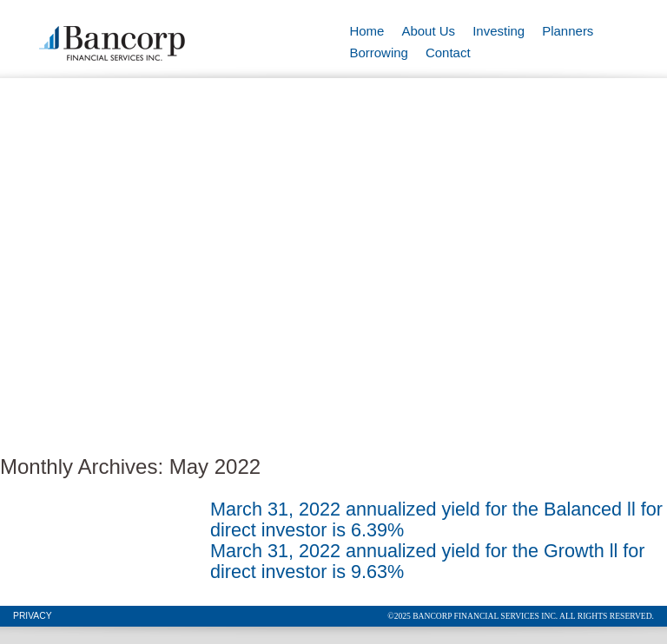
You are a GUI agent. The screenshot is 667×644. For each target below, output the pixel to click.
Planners (568, 31)
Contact (448, 53)
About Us (428, 31)
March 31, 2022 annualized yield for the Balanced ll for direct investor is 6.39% (436, 519)
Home (367, 31)
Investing (499, 31)
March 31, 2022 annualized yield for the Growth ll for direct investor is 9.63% (428, 561)
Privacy (33, 616)
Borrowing (379, 53)
